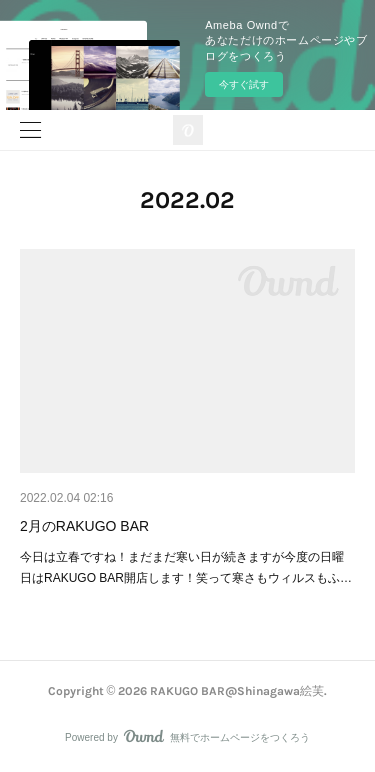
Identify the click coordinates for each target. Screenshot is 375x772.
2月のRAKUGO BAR (84, 526)
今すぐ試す (244, 84)
